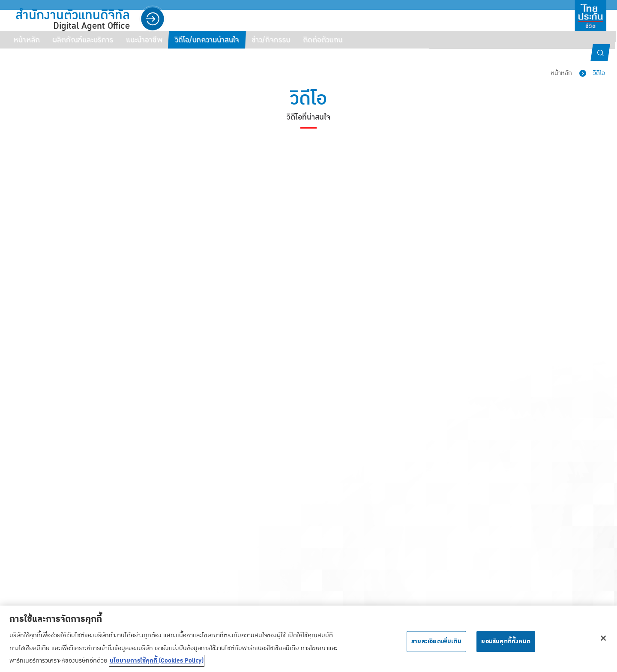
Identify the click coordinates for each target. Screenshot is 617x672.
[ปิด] (603, 641)
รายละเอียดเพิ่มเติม (436, 645)
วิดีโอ (599, 73)
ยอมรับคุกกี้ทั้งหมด (506, 645)
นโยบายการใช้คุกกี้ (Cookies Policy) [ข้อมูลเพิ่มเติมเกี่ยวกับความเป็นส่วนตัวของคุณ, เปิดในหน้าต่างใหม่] (157, 664)
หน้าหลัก (561, 73)
